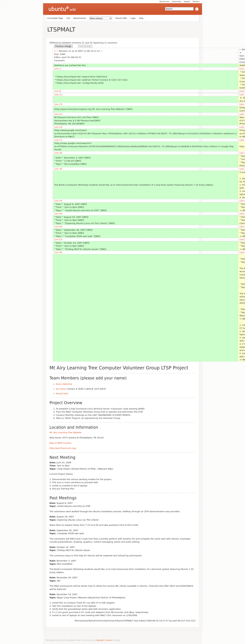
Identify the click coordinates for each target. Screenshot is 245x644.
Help (141, 18)
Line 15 (58, 114)
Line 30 (58, 169)
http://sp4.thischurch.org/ (63, 448)
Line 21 (58, 140)
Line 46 (58, 227)
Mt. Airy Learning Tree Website (66, 432)
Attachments (80, 18)
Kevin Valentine (64, 384)
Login (133, 18)
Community (177, 2)
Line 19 (58, 127)
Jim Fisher (61, 389)
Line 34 (58, 201)
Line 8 (57, 91)
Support (187, 2)
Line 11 (58, 95)
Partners (196, 2)
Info (68, 18)
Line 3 (57, 69)
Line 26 (58, 153)
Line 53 (58, 239)
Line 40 (58, 214)
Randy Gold (62, 394)
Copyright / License (104, 640)
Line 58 (58, 252)
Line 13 (58, 104)
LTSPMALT (61, 29)
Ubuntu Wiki (121, 18)
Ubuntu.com (164, 2)
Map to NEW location (60, 443)
